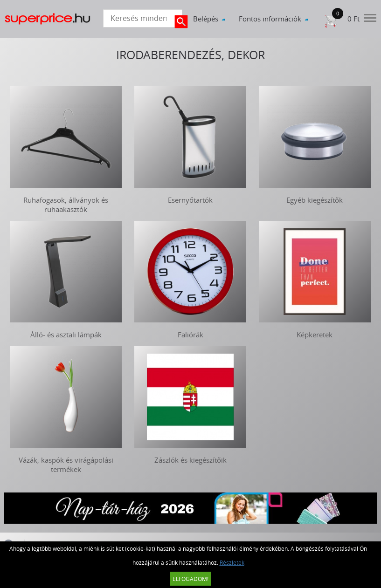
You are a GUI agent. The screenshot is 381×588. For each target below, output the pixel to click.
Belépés (206, 19)
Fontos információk (270, 19)
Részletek (232, 562)
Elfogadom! (190, 579)
